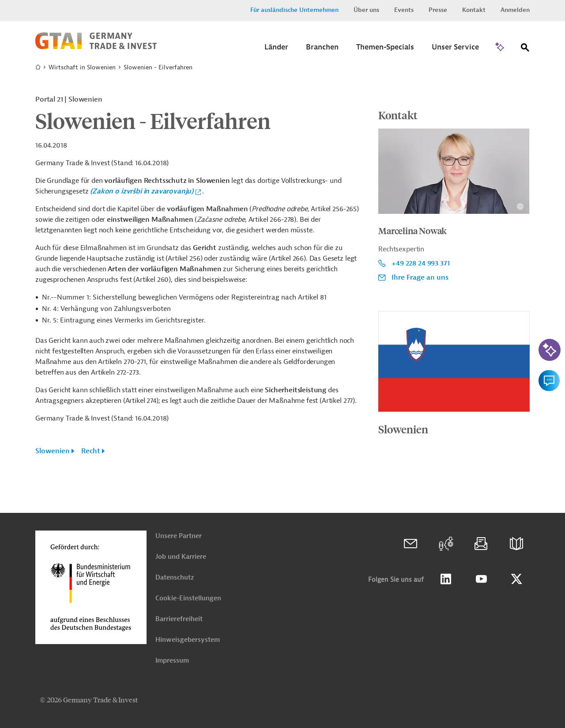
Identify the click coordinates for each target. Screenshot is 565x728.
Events (404, 10)
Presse (438, 10)
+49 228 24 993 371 (420, 263)
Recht (91, 451)
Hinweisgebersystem (188, 640)
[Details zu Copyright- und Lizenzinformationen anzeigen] (520, 207)
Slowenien (53, 451)
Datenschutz (175, 578)
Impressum (172, 661)
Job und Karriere (181, 557)
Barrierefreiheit (179, 619)
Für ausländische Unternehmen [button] (294, 10)
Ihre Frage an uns (420, 277)
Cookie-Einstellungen (188, 598)
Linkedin (446, 579)
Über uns (366, 10)
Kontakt (474, 10)
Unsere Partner (179, 536)
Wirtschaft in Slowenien (82, 67)
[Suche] (525, 49)
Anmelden (515, 10)
